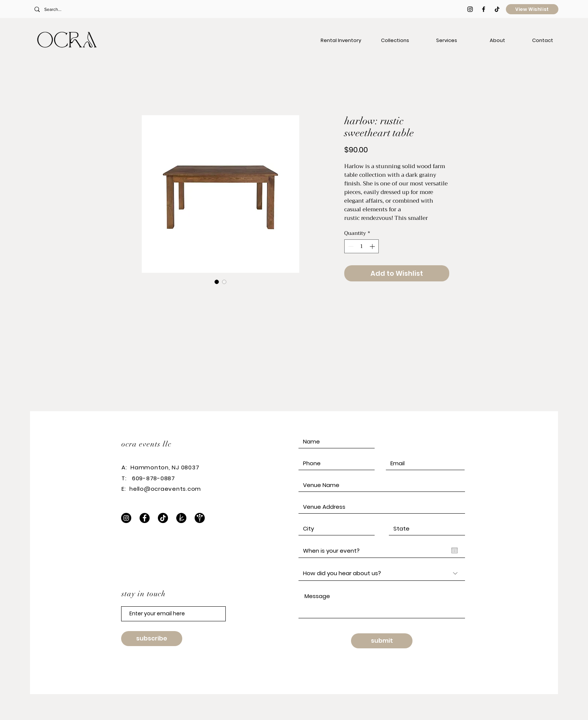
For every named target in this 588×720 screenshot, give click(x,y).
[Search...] (84, 9)
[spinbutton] (361, 246)
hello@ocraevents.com (165, 489)
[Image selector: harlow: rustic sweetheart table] (217, 282)
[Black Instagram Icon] (470, 9)
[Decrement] (350, 246)
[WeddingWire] (200, 518)
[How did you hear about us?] (382, 573)
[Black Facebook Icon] (484, 9)
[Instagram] (126, 518)
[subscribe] (152, 639)
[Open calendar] (454, 550)
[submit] (382, 641)
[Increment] (373, 246)
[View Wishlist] (532, 9)
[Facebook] (145, 518)
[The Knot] (181, 518)
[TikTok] (497, 9)
